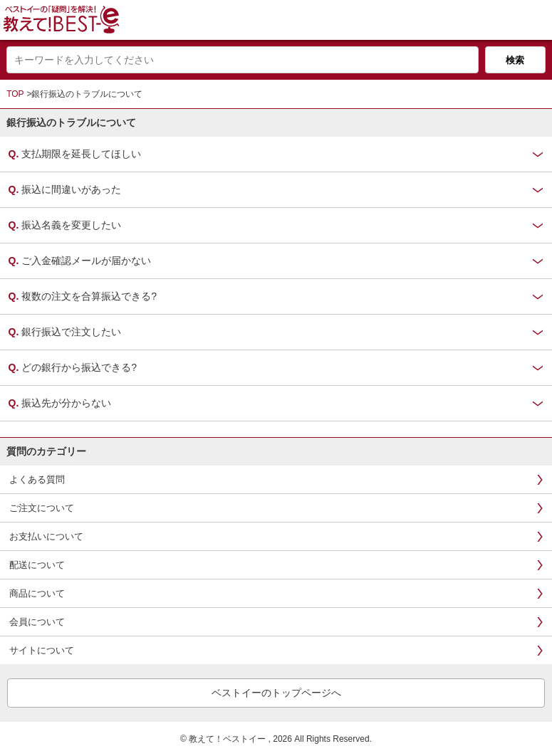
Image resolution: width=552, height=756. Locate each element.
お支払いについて (46, 536)
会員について (37, 622)
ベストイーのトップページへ (276, 693)
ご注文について (42, 508)
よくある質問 (37, 479)
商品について (37, 593)
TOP (15, 94)
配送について (37, 565)
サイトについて (42, 650)
